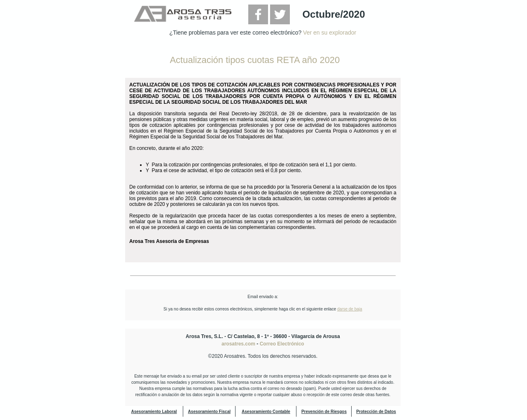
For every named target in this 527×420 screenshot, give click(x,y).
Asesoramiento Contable (266, 412)
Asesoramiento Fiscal (209, 412)
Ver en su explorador (330, 33)
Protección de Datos (376, 412)
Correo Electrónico (282, 344)
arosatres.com (238, 344)
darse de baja (350, 309)
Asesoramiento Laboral (154, 412)
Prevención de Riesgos (324, 412)
